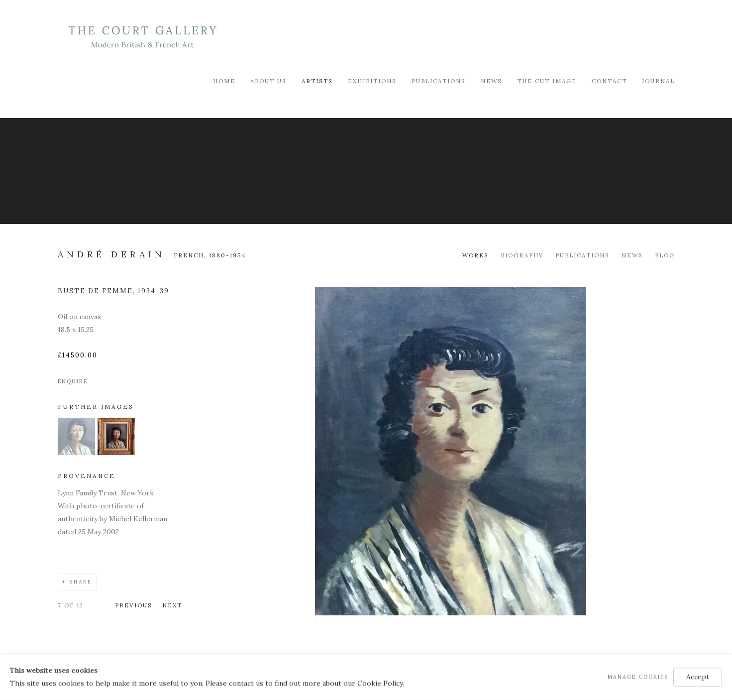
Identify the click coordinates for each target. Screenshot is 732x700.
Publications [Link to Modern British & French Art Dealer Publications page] (439, 81)
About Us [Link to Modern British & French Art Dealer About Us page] (268, 81)
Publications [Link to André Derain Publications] (582, 255)
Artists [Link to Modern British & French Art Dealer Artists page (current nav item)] (317, 81)
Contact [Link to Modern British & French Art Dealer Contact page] (609, 81)
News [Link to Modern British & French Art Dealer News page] (491, 81)
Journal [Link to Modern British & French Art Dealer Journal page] (658, 81)
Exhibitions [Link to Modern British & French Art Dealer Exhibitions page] (372, 81)
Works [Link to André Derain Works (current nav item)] (475, 255)
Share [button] (81, 582)
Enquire (73, 381)
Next (172, 605)
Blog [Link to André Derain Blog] (665, 255)
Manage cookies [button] (638, 677)
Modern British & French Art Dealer (142, 37)
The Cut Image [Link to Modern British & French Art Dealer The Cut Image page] (547, 81)
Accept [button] (698, 677)
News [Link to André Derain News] (632, 255)
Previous (134, 605)
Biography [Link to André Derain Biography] (522, 255)
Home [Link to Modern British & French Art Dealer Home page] (224, 81)
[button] (76, 453)
